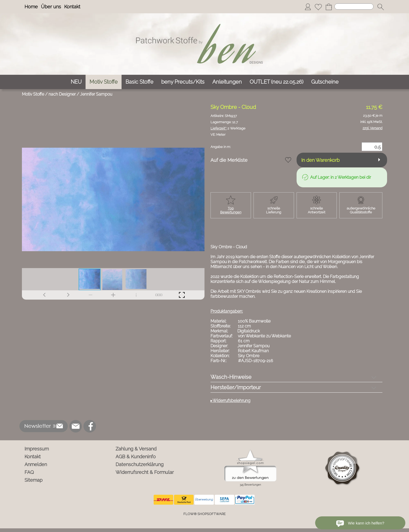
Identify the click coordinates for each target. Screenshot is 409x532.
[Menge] (372, 147)
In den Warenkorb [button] (320, 160)
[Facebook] (90, 426)
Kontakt (72, 7)
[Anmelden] (308, 7)
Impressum (37, 449)
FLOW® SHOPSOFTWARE (204, 514)
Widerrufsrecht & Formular (145, 472)
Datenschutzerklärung (140, 464)
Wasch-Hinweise (231, 377)
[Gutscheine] (325, 82)
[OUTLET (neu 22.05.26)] (276, 82)
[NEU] (76, 82)
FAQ (29, 472)
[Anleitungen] (227, 82)
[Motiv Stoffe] (104, 82)
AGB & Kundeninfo (136, 457)
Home (31, 7)
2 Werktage (228, 128)
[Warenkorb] (329, 7)
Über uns (51, 7)
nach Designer (62, 94)
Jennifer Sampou (96, 94)
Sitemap (34, 480)
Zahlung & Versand (136, 449)
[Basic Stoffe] (139, 82)
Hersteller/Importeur (236, 387)
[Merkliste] (318, 7)
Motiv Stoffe (33, 94)
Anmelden (36, 464)
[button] (381, 7)
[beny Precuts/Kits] (183, 82)
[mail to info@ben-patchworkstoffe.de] (76, 426)
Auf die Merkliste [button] (229, 160)
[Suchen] (354, 7)
